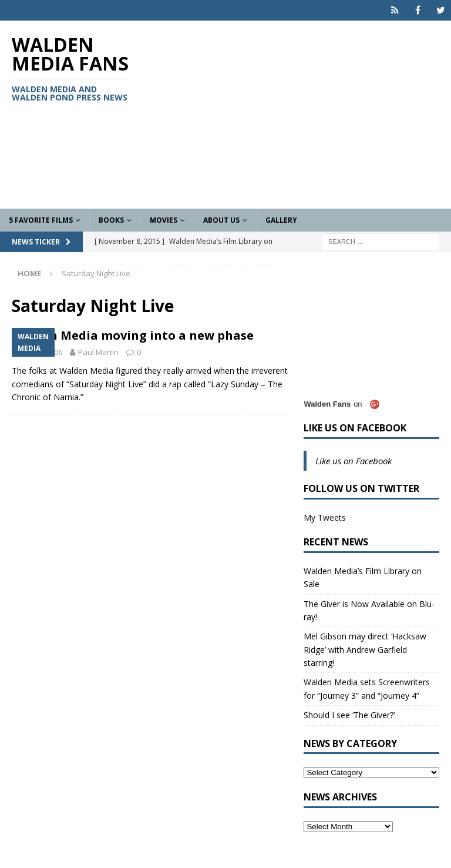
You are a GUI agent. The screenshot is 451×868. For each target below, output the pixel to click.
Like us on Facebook (355, 428)
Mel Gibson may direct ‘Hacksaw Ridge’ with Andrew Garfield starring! (365, 649)
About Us (221, 220)
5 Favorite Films (41, 220)
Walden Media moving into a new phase (133, 335)
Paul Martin (98, 352)
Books (111, 220)
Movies (164, 220)
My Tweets (325, 517)
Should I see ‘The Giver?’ (349, 715)
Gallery (281, 220)
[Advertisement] (302, 115)
